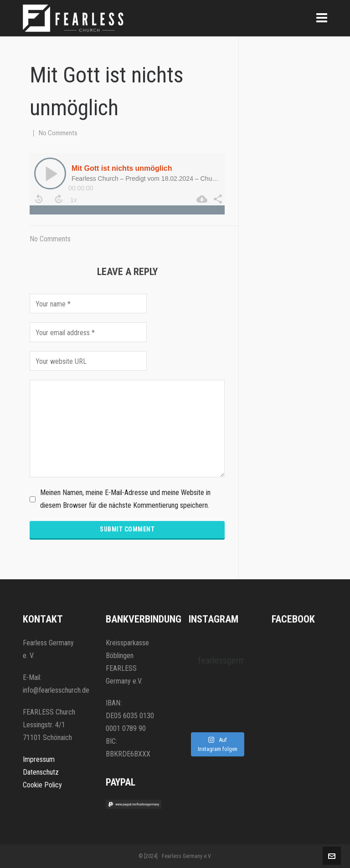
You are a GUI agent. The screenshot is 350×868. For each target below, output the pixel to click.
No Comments (58, 133)
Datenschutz (41, 772)
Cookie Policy (42, 785)
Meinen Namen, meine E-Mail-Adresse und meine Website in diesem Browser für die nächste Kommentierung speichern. (125, 499)
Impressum (39, 759)
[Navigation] (322, 18)
